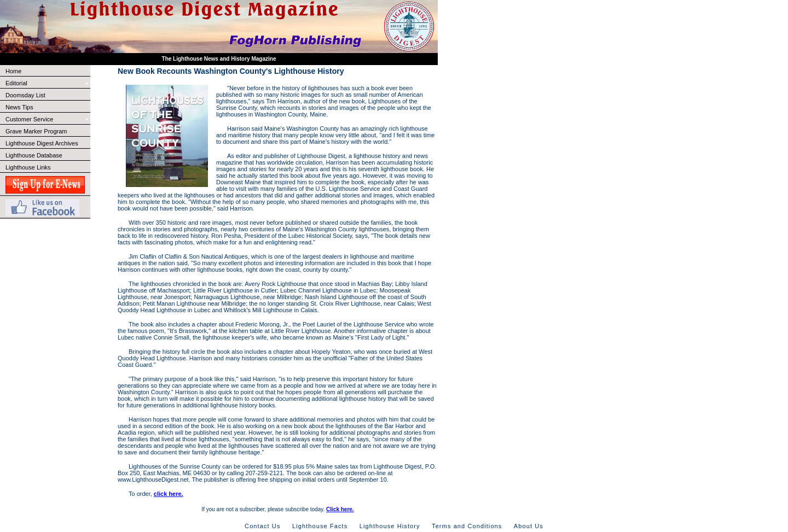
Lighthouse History (390, 526)
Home (13, 71)
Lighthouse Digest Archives (42, 143)
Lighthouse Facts (320, 526)
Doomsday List (25, 95)
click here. (169, 494)
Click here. (340, 509)
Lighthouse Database (34, 155)
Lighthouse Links (28, 167)
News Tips (19, 107)
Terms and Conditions (467, 526)
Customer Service (47, 119)
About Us (529, 526)
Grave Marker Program (36, 131)
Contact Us (262, 526)
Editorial (47, 83)
